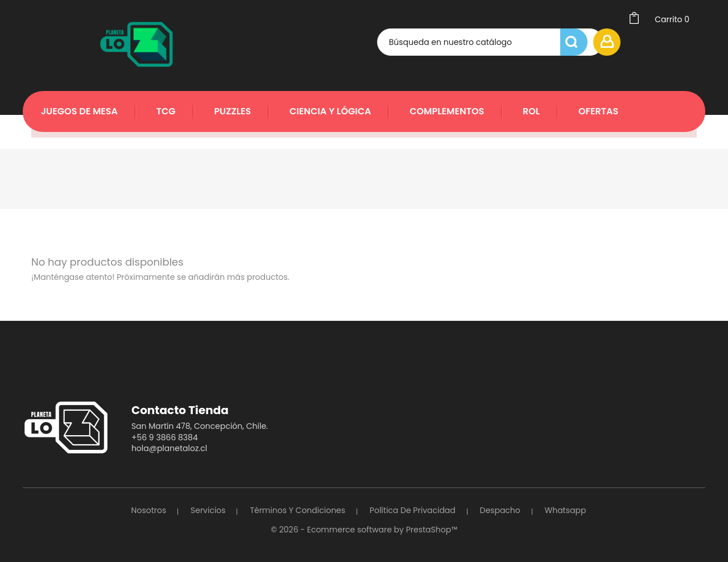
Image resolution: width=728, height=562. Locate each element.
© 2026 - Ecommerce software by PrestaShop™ (364, 530)
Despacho (500, 510)
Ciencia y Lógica (330, 111)
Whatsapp (566, 510)
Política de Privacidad (413, 510)
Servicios (208, 510)
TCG (166, 111)
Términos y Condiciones (297, 510)
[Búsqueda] (474, 42)
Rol (531, 111)
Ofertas (598, 111)
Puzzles (232, 111)
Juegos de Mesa (79, 111)
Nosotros (149, 510)
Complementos (447, 111)
